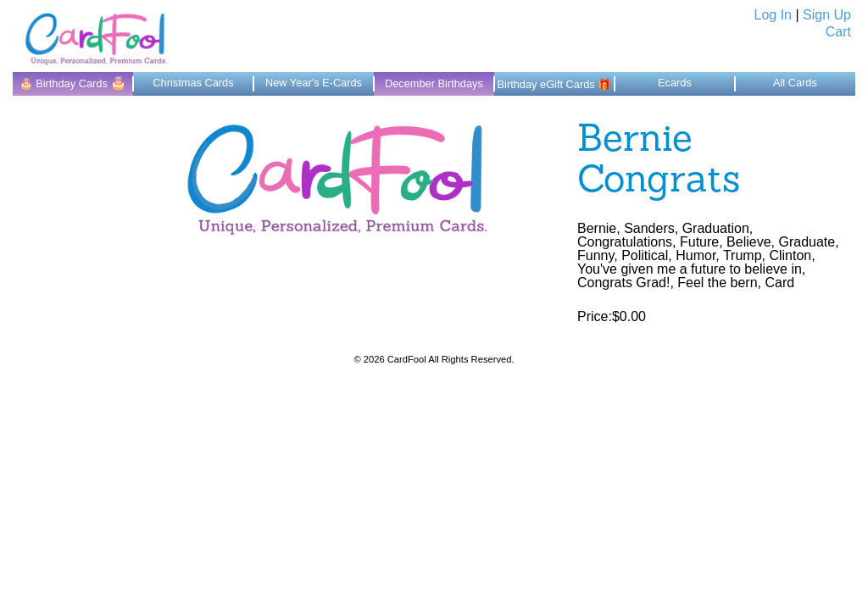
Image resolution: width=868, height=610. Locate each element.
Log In (773, 15)
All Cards (795, 83)
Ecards (675, 83)
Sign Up (827, 15)
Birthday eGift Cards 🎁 (555, 84)
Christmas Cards (193, 83)
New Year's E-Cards (314, 83)
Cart (838, 32)
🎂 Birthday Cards (73, 83)
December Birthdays (434, 83)
